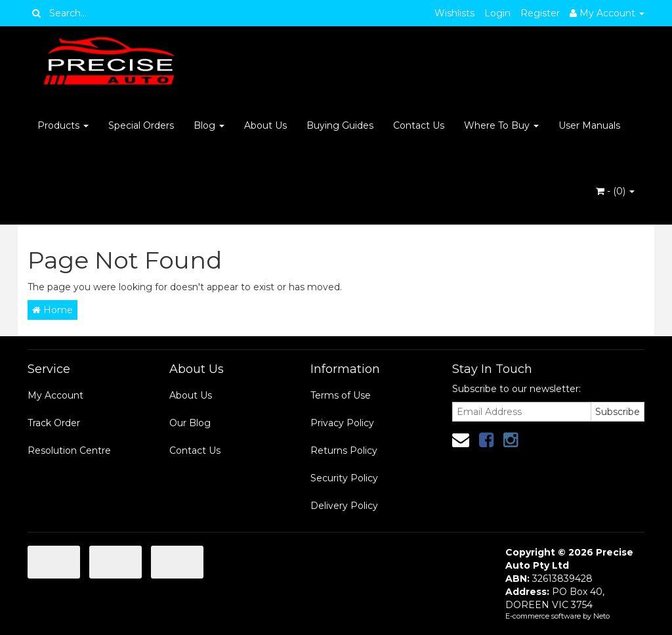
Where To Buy (501, 125)
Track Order (54, 423)
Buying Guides (340, 125)
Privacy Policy (342, 423)
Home (52, 310)
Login (497, 13)
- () (615, 191)
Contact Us (419, 125)
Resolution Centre (69, 450)
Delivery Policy (344, 506)
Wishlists (454, 13)
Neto (601, 616)
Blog (209, 125)
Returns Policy (344, 450)
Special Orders (141, 125)
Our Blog (190, 423)
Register (540, 13)
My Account (55, 395)
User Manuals (589, 125)
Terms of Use (341, 395)
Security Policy (344, 478)
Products (63, 125)
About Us (265, 125)
